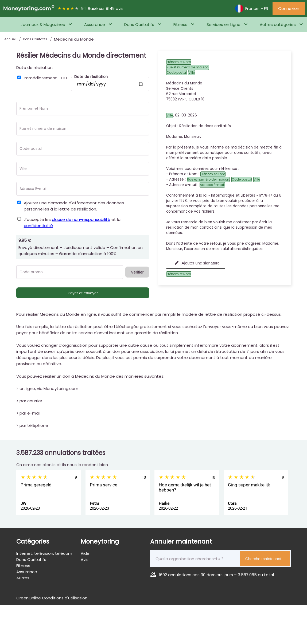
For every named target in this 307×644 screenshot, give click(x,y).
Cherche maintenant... (265, 559)
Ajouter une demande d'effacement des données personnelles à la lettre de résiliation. (74, 206)
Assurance (95, 24)
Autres (23, 578)
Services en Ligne (224, 24)
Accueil (11, 39)
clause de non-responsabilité (81, 219)
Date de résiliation (34, 67)
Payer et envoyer (83, 293)
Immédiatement (40, 78)
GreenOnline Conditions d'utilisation (52, 598)
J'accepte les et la (72, 223)
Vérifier (137, 272)
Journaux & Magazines (43, 24)
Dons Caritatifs (139, 24)
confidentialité (38, 226)
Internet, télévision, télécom (44, 553)
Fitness (180, 24)
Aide (85, 553)
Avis (85, 559)
